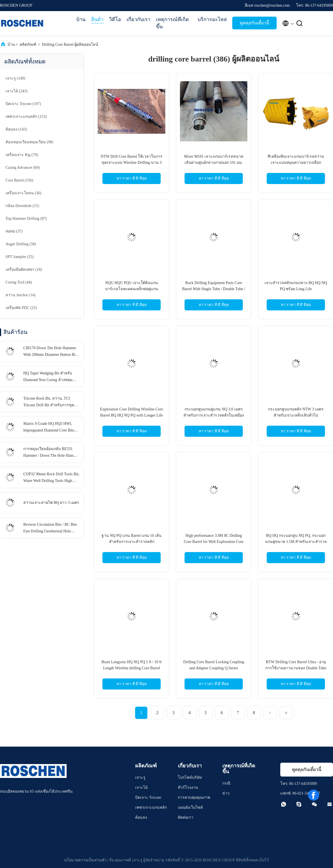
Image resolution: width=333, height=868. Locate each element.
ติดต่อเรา (186, 817)
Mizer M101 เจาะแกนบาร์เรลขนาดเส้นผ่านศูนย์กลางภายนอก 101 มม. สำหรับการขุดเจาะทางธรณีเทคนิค (214, 163)
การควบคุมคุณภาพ (194, 797)
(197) (23, 104)
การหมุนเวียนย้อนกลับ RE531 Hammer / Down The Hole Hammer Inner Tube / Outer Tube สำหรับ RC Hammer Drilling (51, 453)
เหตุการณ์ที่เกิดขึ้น (172, 23)
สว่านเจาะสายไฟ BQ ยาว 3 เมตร (51, 503)
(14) (20, 295)
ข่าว (226, 793)
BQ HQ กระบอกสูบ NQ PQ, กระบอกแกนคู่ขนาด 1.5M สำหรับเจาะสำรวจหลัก (296, 542)
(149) (15, 78)
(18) (24, 270)
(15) (22, 206)
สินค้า (97, 19)
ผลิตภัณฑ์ (28, 44)
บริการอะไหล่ (212, 19)
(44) (19, 282)
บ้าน (81, 19)
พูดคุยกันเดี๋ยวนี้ (254, 23)
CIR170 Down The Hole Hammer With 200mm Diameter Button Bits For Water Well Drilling (51, 352)
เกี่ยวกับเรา (138, 19)
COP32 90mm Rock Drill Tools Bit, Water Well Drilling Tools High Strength (51, 478)
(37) (14, 231)
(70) (22, 155)
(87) (26, 219)
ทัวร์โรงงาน (188, 787)
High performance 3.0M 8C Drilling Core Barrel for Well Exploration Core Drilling (214, 542)
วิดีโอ (115, 19)
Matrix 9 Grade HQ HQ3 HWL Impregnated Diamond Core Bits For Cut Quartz (49, 428)
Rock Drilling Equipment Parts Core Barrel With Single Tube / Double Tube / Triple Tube (214, 289)
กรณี (226, 783)
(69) (23, 168)
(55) (20, 257)
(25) (21, 308)
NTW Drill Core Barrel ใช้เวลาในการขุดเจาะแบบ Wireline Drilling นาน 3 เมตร (132, 163)
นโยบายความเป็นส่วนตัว (85, 860)
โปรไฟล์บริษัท (190, 778)
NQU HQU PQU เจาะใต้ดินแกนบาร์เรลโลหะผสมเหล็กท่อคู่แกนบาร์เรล (132, 289)
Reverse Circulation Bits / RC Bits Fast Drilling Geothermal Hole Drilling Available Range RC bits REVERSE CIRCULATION (50, 529)
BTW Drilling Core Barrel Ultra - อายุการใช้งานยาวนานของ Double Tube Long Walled (296, 668)
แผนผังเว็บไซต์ (190, 807)
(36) (23, 193)
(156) (19, 180)
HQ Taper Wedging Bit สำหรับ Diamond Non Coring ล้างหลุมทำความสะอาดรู (48, 377)
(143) (16, 129)
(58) (21, 244)
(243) (17, 91)
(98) (29, 142)
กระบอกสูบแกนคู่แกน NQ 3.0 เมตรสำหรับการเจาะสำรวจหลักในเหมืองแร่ (214, 415)
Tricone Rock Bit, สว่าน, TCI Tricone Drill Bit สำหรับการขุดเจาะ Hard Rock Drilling (49, 402)
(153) (26, 117)
